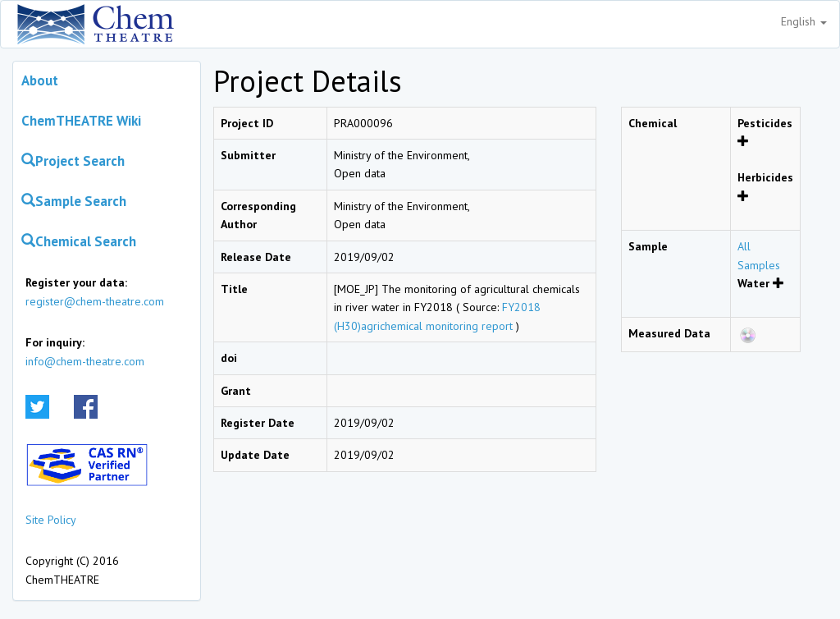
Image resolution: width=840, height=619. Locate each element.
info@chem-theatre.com (85, 361)
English (804, 21)
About (40, 80)
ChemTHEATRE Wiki (81, 121)
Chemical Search (79, 241)
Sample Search (74, 201)
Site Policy (51, 520)
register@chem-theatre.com (95, 301)
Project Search (73, 161)
